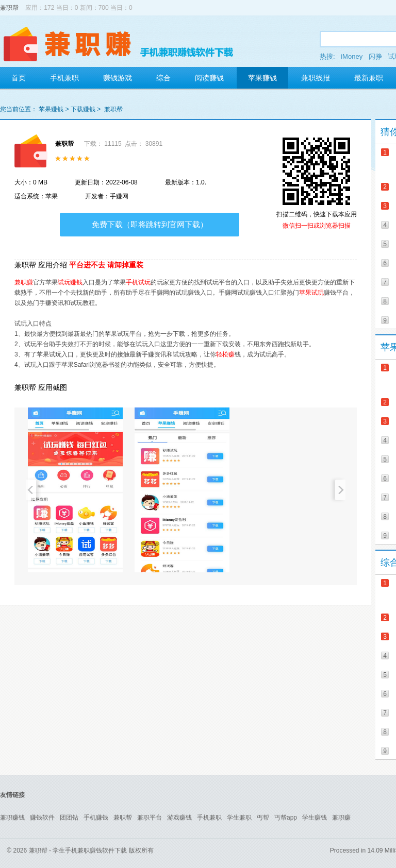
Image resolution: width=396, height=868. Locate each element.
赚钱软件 (42, 818)
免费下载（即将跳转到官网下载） (150, 224)
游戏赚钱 (179, 818)
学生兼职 (239, 818)
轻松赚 (225, 354)
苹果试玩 (311, 293)
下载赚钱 (83, 109)
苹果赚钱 (262, 78)
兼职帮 (9, 8)
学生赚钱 (315, 818)
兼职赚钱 (12, 818)
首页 (19, 78)
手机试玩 (138, 282)
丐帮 (263, 818)
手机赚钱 (96, 818)
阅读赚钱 (209, 78)
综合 (163, 78)
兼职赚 (24, 282)
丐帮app (286, 818)
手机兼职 (64, 78)
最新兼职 (369, 78)
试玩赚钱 (70, 282)
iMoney (352, 56)
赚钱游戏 (118, 78)
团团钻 (69, 818)
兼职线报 (316, 78)
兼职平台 (150, 818)
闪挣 (375, 56)
